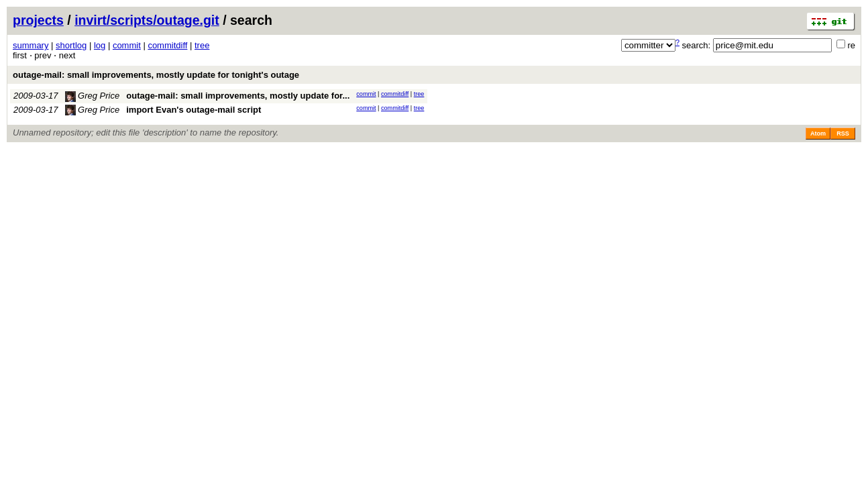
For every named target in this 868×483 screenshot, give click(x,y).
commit (127, 45)
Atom (818, 133)
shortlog (71, 45)
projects (38, 20)
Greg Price (93, 96)
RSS (843, 133)
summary (31, 45)
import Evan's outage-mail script (194, 110)
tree (202, 45)
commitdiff (167, 45)
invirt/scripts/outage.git (147, 20)
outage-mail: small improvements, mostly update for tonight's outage (156, 75)
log (100, 45)
